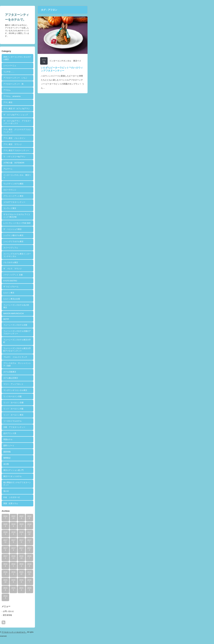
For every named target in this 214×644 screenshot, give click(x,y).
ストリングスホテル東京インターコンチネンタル (80, 255)
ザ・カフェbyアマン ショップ (78, 115)
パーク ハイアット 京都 (76, 275)
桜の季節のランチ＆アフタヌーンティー (80, 484)
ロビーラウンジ (72, 190)
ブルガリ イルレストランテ (78, 357)
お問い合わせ (71, 611)
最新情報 (70, 452)
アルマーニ (70, 169)
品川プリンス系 (72, 433)
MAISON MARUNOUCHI (76, 313)
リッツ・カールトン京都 (76, 403)
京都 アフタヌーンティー (77, 427)
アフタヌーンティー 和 (76, 84)
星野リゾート (71, 446)
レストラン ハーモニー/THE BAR (80, 223)
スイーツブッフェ (73, 248)
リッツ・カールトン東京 (76, 415)
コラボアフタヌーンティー (77, 202)
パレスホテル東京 (73, 262)
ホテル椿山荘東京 (73, 378)
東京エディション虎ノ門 (76, 470)
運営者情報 (70, 615)
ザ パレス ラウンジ (75, 269)
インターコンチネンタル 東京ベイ (80, 176)
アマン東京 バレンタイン (77, 138)
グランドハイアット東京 (76, 196)
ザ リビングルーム (73, 287)
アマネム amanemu (75, 96)
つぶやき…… (71, 72)
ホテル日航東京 (72, 372)
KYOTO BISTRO (73, 281)
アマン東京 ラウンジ (75, 144)
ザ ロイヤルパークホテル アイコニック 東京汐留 (79, 216)
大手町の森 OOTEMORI (76, 163)
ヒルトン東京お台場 (74, 299)
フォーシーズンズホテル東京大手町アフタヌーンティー (80, 350)
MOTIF (69, 319)
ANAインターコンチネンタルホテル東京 (80, 58)
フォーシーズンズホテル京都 (78, 325)
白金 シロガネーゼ (74, 497)
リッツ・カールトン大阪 (76, 409)
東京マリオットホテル (75, 476)
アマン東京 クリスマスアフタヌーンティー (80, 131)
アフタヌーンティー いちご (78, 78)
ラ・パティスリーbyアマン (77, 157)
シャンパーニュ (72, 65)
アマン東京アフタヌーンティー (79, 150)
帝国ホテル (70, 439)
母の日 (69, 491)
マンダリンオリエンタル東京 (78, 390)
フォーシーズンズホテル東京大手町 (80, 341)
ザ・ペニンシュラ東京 (75, 229)
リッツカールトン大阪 (75, 396)
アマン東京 (70, 102)
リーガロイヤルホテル (75, 421)
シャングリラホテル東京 (76, 241)
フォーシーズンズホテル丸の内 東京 (80, 306)
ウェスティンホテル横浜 (76, 184)
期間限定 (70, 458)
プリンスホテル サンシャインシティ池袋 (80, 364)
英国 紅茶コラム (73, 503)
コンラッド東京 (72, 208)
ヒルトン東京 (71, 293)
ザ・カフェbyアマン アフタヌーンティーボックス (80, 122)
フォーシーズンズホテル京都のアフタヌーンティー (80, 332)
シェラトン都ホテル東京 (76, 235)
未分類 (69, 464)
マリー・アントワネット (76, 384)
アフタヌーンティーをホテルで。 (77, 632)
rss (66, 622)
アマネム (70, 90)
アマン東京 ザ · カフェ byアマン (79, 109)
